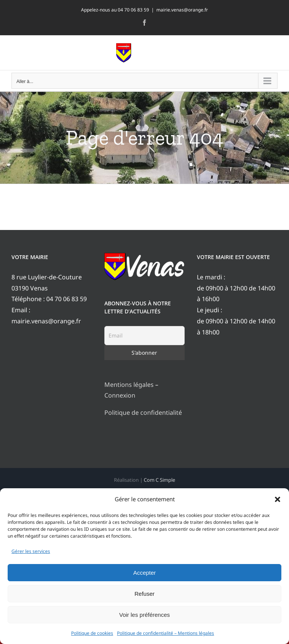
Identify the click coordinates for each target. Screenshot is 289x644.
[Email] (145, 336)
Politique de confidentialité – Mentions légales (166, 633)
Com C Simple (159, 480)
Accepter (144, 573)
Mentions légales (129, 385)
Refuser (145, 594)
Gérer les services (31, 551)
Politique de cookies (92, 633)
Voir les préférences (145, 615)
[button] (278, 499)
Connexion (120, 395)
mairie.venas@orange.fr (182, 10)
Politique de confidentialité (143, 412)
